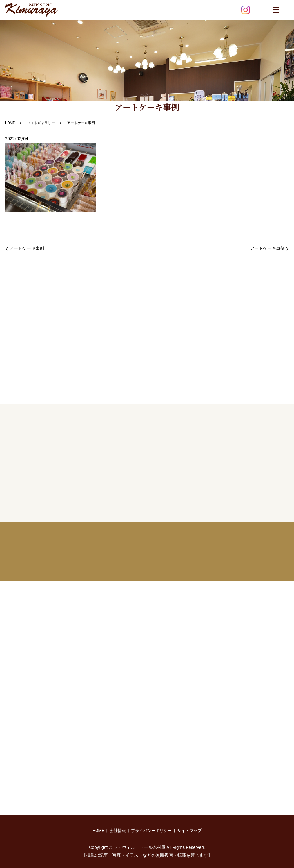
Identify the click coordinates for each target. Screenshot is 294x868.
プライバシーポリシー (151, 831)
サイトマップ (189, 831)
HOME (10, 123)
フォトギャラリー (41, 123)
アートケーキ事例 (27, 248)
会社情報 (118, 831)
